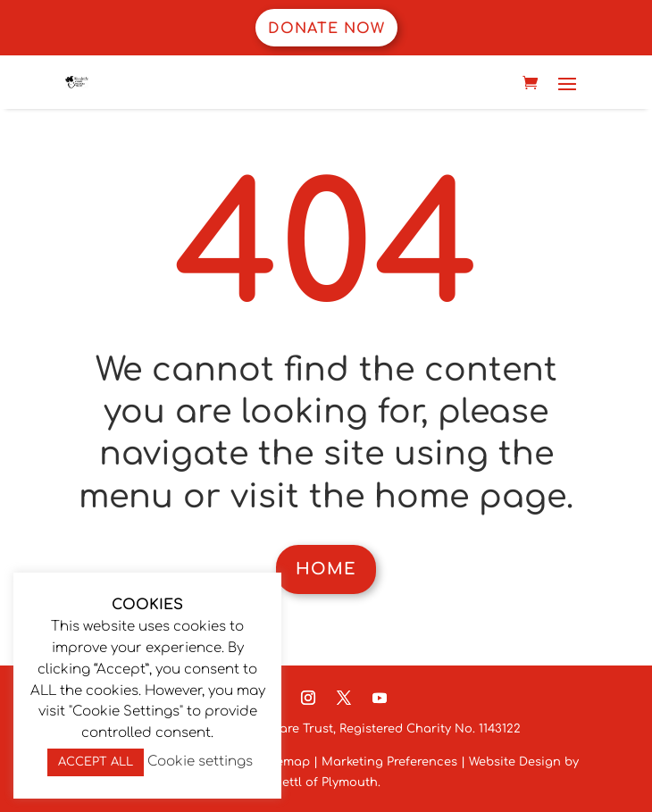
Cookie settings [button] (200, 762)
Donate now (326, 29)
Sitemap (285, 762)
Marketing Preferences (389, 762)
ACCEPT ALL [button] (96, 762)
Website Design (513, 762)
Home (326, 569)
